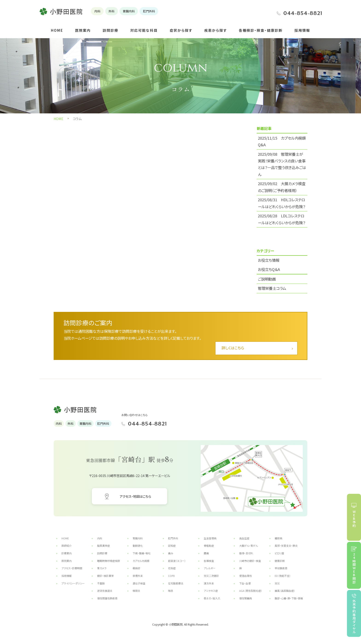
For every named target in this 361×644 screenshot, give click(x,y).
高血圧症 (244, 538)
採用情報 (302, 30)
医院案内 (83, 30)
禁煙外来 (138, 576)
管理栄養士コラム (272, 288)
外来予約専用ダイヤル (354, 616)
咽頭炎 (136, 591)
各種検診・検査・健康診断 (261, 30)
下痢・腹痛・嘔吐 (142, 553)
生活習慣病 (210, 538)
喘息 (171, 591)
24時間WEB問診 (354, 568)
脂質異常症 (103, 546)
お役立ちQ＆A (269, 269)
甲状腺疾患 (281, 568)
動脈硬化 (138, 546)
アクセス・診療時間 (72, 568)
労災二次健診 (211, 576)
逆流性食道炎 (105, 591)
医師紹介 (67, 546)
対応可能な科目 (144, 30)
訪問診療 (111, 30)
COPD (172, 576)
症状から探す (181, 30)
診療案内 (67, 553)
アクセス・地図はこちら (135, 496)
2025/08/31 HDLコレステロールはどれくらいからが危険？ (282, 203)
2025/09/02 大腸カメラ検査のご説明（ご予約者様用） (282, 187)
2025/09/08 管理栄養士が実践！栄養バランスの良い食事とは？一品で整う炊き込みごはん (282, 164)
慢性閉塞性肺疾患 (107, 598)
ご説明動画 (267, 279)
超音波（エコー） (177, 561)
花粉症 (172, 568)
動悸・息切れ (246, 553)
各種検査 (209, 561)
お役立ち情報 (269, 260)
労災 (277, 583)
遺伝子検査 (139, 583)
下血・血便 (245, 583)
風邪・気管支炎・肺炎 (286, 546)
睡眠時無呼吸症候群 (109, 561)
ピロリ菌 (279, 553)
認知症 (172, 546)
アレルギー (210, 568)
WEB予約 (354, 519)
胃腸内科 (138, 538)
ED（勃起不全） (283, 576)
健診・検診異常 (105, 576)
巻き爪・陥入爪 (212, 598)
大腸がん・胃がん (249, 546)
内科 (100, 538)
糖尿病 (278, 538)
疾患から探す (215, 30)
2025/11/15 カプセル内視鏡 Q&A (282, 141)
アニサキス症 (211, 591)
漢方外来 (209, 583)
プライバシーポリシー (73, 583)
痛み (171, 553)
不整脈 (101, 583)
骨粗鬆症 (209, 546)
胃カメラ (102, 568)
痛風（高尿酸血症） (285, 591)
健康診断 (280, 561)
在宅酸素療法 (176, 583)
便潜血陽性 (246, 576)
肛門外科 (173, 538)
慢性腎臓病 (246, 598)
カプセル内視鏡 (141, 561)
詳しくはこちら (233, 348)
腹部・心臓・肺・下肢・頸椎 (289, 598)
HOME (57, 30)
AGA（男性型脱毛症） (251, 591)
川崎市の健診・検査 (250, 561)
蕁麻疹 (136, 568)
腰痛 (206, 553)
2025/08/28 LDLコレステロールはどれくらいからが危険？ (282, 219)
